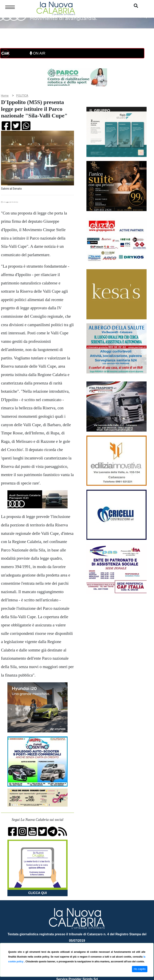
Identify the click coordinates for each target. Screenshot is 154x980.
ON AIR (37, 53)
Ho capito (140, 969)
